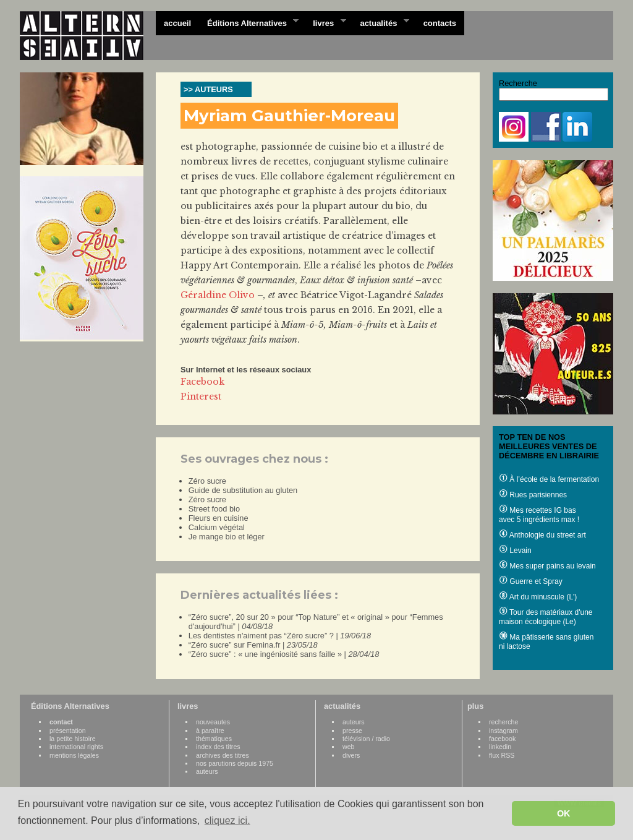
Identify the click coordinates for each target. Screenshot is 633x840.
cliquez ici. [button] (227, 821)
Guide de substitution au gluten (243, 490)
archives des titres (223, 755)
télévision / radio (366, 739)
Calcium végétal (217, 527)
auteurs (207, 771)
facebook (502, 739)
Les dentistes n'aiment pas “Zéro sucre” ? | (280, 636)
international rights (76, 747)
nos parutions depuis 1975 (235, 763)
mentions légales (74, 755)
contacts (440, 23)
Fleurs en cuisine (219, 518)
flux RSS (502, 755)
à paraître (210, 731)
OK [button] (564, 813)
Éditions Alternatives (249, 22)
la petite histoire (73, 739)
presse (352, 731)
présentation (68, 731)
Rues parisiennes (533, 495)
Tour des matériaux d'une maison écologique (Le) (546, 617)
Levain (515, 551)
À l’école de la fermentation (549, 479)
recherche (503, 722)
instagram (503, 731)
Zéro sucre (207, 481)
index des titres (218, 747)
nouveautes (213, 722)
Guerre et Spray (531, 581)
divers (351, 755)
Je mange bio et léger (227, 537)
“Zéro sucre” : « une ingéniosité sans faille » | (284, 654)
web (349, 747)
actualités (380, 22)
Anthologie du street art (542, 535)
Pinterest (201, 396)
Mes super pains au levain (547, 566)
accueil (177, 23)
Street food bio (214, 509)
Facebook (202, 382)
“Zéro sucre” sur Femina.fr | (253, 645)
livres (325, 22)
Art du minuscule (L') (538, 597)
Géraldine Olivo (218, 295)
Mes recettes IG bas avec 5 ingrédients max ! (539, 515)
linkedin (500, 747)
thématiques (214, 739)
